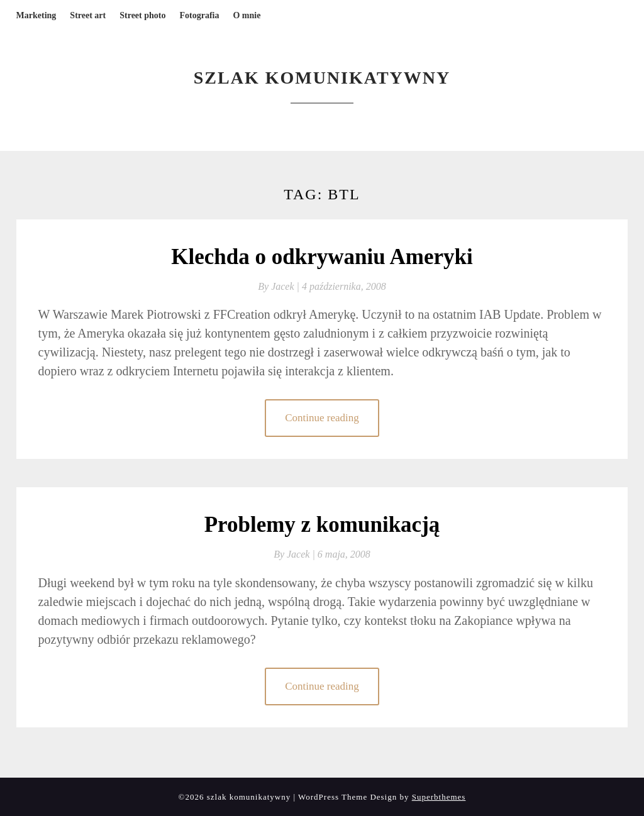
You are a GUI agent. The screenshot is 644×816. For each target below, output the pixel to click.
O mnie (247, 15)
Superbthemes (439, 797)
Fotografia (199, 15)
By (280, 286)
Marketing (36, 15)
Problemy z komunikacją (322, 525)
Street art (88, 15)
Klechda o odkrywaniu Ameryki (322, 257)
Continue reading (322, 418)
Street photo (142, 15)
